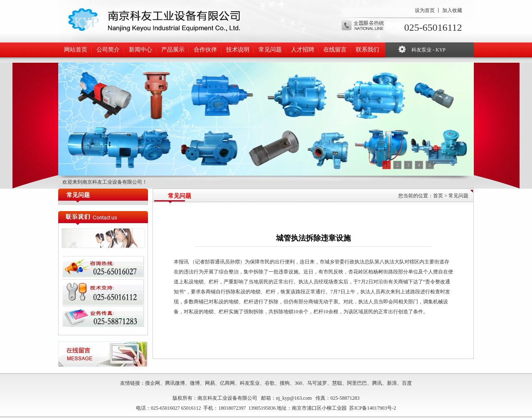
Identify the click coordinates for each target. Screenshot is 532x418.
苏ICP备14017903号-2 (373, 408)
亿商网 (227, 383)
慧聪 (337, 383)
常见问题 (270, 50)
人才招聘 (303, 50)
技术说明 (238, 50)
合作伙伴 (205, 50)
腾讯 (377, 383)
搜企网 (153, 383)
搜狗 (285, 383)
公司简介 (108, 50)
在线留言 (335, 50)
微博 (195, 383)
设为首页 (425, 10)
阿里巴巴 (357, 383)
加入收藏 (452, 10)
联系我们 (367, 50)
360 (298, 383)
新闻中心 (140, 50)
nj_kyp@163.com (294, 398)
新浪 (392, 383)
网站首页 (76, 50)
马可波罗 (317, 383)
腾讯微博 (175, 383)
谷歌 (270, 383)
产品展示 (173, 50)
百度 (407, 383)
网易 (210, 383)
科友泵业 (250, 383)
